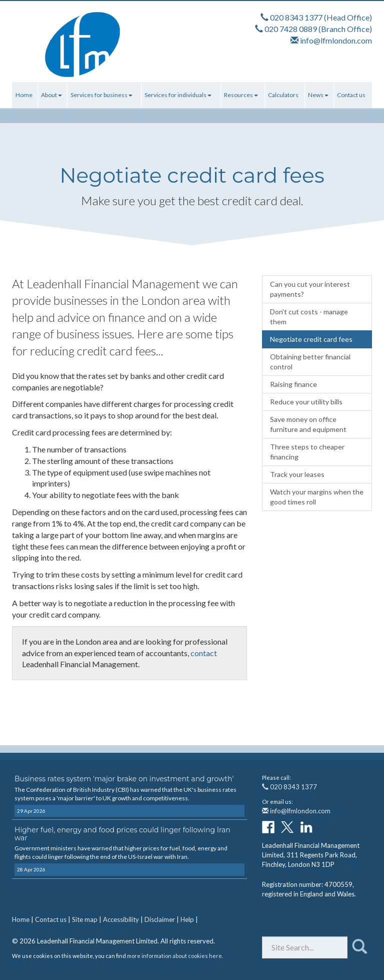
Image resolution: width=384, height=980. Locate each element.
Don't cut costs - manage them (309, 317)
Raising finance (293, 384)
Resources (241, 95)
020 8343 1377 (296, 17)
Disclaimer (160, 919)
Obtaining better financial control (310, 362)
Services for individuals (178, 95)
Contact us (351, 95)
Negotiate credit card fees (311, 339)
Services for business (101, 95)
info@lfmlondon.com (336, 40)
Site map (85, 919)
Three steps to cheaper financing (307, 452)
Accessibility (121, 919)
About (51, 95)
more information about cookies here (174, 956)
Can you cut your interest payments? (310, 289)
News (318, 95)
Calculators (283, 95)
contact (204, 653)
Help (187, 919)
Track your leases (297, 474)
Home (24, 95)
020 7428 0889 (291, 29)
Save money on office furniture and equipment (308, 424)
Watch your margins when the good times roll (317, 497)
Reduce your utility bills (306, 402)
